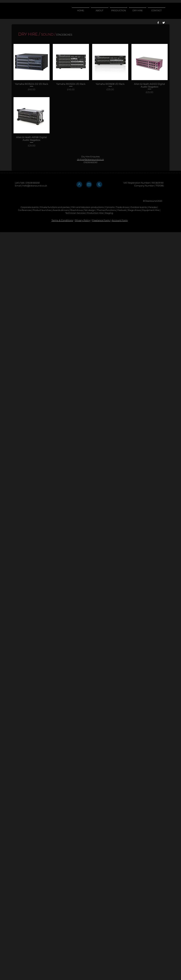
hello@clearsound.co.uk (35, 186)
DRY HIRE (28, 34)
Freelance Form (101, 220)
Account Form (120, 220)
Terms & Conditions (62, 220)
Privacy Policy (83, 220)
